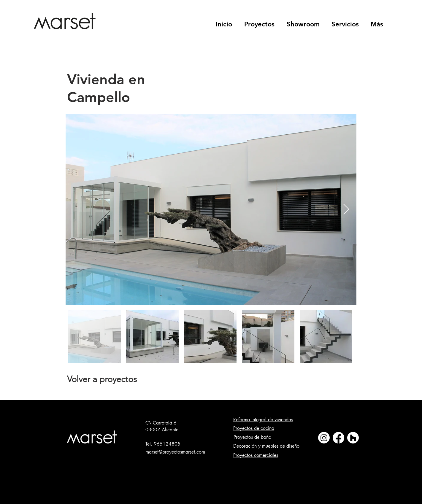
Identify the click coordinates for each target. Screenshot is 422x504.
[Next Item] (346, 210)
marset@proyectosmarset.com (175, 452)
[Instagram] (324, 438)
